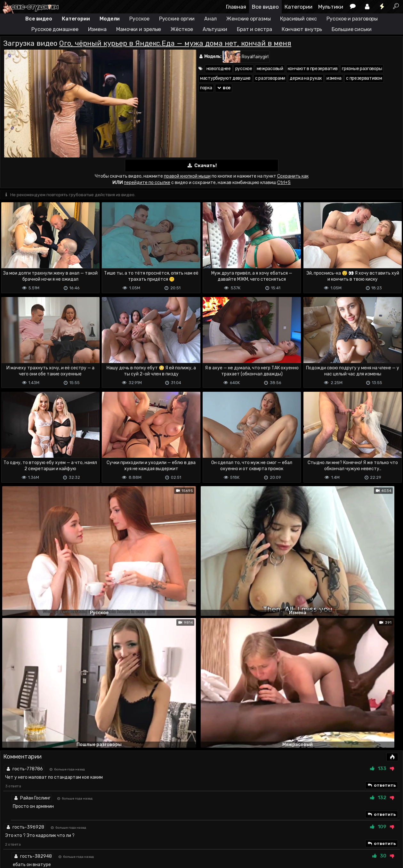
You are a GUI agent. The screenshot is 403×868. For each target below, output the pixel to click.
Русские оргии (177, 19)
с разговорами (270, 78)
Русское (139, 19)
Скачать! (202, 166)
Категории (298, 7)
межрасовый (270, 69)
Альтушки (215, 29)
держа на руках (306, 78)
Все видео (265, 7)
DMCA (10, 838)
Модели (110, 19)
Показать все (201, 747)
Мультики (331, 7)
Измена (97, 29)
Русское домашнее (55, 29)
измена (334, 78)
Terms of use (33, 838)
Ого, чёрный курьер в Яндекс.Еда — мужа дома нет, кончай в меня (175, 43)
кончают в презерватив (313, 69)
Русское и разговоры (352, 19)
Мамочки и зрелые (139, 29)
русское (244, 69)
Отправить (25, 812)
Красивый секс (298, 19)
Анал (210, 19)
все (224, 88)
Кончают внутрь (302, 29)
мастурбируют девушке (225, 78)
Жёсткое (182, 29)
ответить (382, 591)
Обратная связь (67, 838)
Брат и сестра (254, 29)
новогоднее (219, 69)
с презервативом (364, 78)
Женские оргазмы (249, 19)
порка (206, 88)
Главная (236, 7)
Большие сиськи (352, 29)
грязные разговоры (362, 69)
